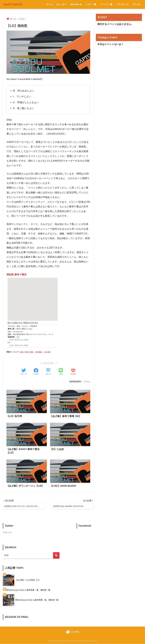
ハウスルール (122, 4)
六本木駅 (47, 352)
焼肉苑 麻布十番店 (16, 275)
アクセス (137, 4)
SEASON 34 (76, 4)
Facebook (85, 526)
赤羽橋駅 (39, 352)
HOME (72, 632)
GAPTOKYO (13, 4)
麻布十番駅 (29, 352)
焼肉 (22, 352)
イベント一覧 (106, 4)
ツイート (7, 533)
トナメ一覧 (91, 4)
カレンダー (61, 4)
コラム (87, 382)
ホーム (49, 4)
